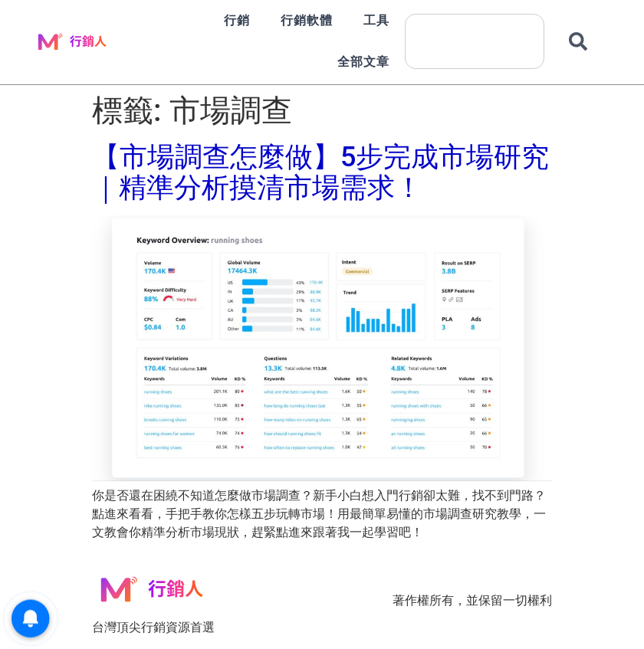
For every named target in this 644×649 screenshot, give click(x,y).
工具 (376, 20)
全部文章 (363, 62)
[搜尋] (581, 41)
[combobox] (475, 41)
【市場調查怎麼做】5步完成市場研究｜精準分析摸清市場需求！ (320, 172)
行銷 (237, 20)
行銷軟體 (307, 20)
